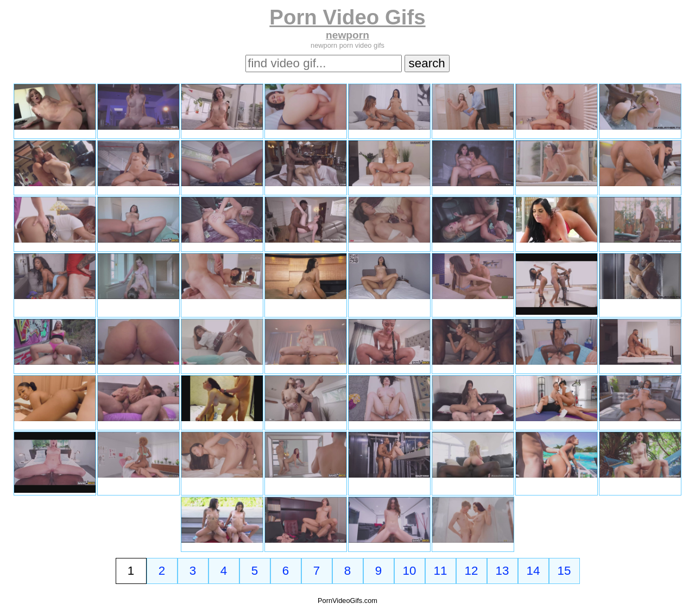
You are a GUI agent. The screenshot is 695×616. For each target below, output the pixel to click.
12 (472, 571)
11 (441, 571)
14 (533, 571)
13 (503, 571)
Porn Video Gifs (347, 17)
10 (410, 571)
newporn (347, 35)
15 (564, 571)
